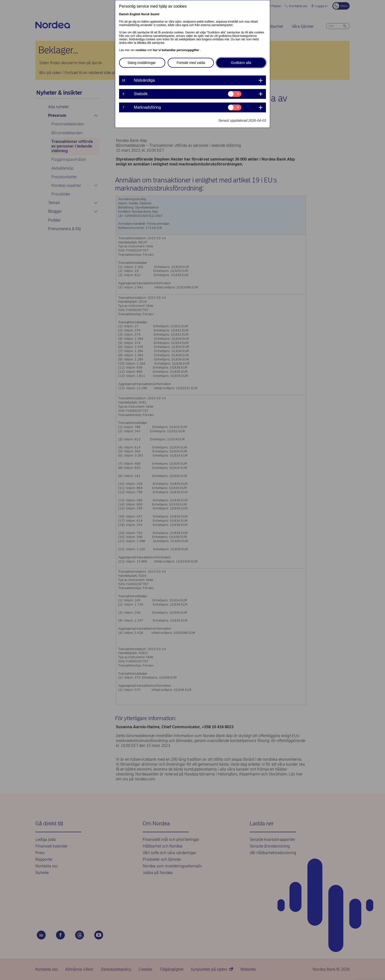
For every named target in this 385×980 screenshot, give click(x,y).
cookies (141, 50)
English (135, 14)
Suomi (155, 14)
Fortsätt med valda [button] (191, 63)
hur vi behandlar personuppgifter (176, 50)
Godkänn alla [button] (241, 63)
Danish (124, 14)
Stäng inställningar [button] (142, 63)
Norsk (145, 14)
